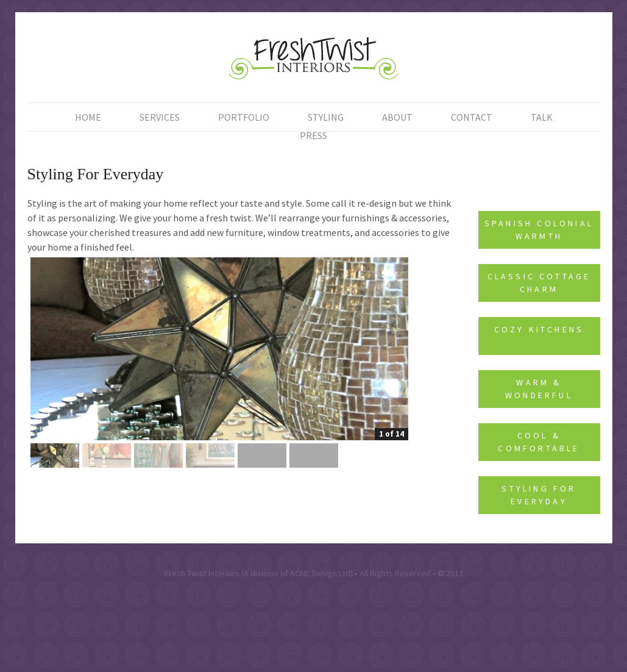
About (397, 117)
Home (88, 117)
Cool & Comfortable (539, 442)
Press (313, 135)
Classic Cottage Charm (539, 283)
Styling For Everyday (539, 495)
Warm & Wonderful (539, 389)
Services (160, 117)
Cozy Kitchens (539, 329)
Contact (472, 117)
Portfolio (244, 117)
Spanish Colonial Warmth (539, 230)
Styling (326, 117)
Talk (542, 117)
